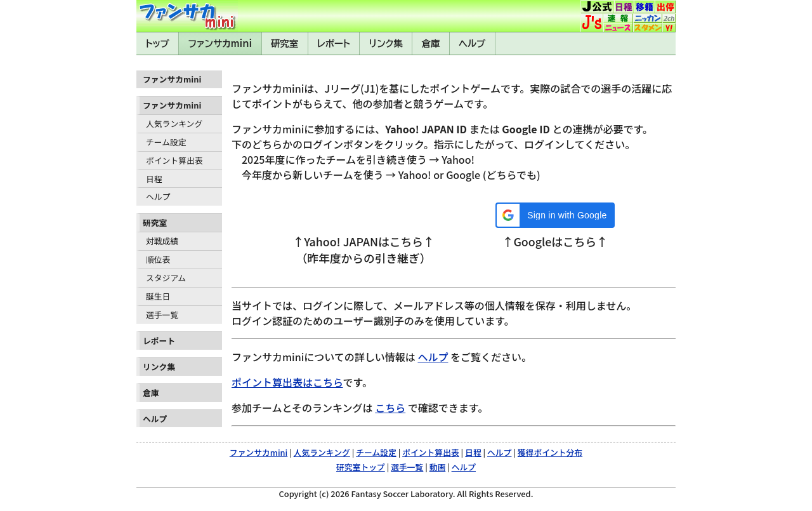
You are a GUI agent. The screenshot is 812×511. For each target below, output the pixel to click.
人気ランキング (174, 123)
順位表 (158, 259)
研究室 (285, 43)
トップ (157, 43)
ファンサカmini (220, 43)
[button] (555, 215)
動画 (438, 467)
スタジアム (166, 278)
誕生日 (158, 296)
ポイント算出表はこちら (287, 382)
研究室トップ (361, 467)
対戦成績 (162, 241)
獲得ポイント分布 (550, 452)
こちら (390, 408)
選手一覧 (162, 315)
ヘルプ (472, 43)
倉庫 (431, 43)
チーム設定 (166, 142)
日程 (154, 179)
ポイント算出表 (174, 160)
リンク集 (386, 43)
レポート (334, 43)
